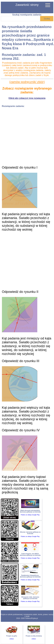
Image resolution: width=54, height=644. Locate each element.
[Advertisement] (26, 136)
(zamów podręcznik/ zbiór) (27, 82)
